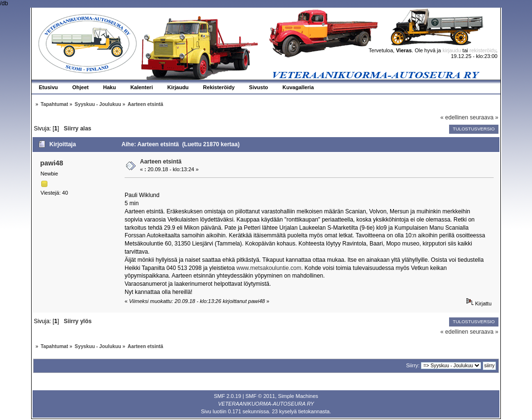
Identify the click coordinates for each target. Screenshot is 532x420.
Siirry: (413, 365)
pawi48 (52, 163)
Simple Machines (298, 396)
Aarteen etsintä (161, 162)
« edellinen (454, 117)
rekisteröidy (483, 50)
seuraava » (484, 117)
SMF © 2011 (260, 396)
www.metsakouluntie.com (269, 268)
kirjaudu (452, 50)
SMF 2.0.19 (227, 396)
